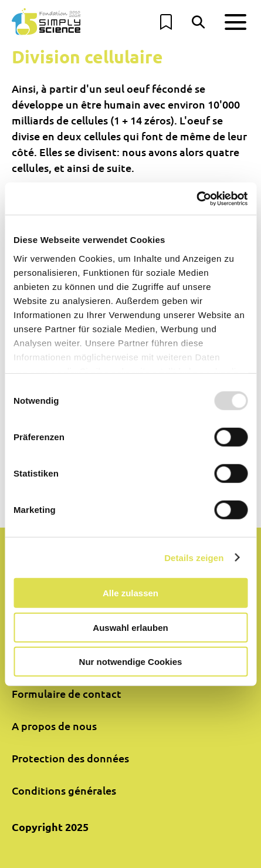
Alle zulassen (130, 593)
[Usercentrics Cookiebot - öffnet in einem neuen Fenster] (196, 198)
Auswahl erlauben (130, 627)
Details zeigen (194, 557)
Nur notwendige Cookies (131, 662)
